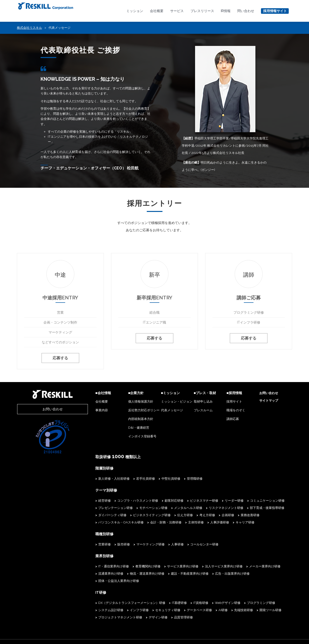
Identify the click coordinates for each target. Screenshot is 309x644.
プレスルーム (192, 411)
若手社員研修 (123, 479)
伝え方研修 (162, 516)
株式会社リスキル (29, 28)
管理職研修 (172, 479)
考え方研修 (184, 516)
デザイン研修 (85, 610)
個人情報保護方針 (122, 402)
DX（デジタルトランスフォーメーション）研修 (109, 595)
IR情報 (226, 11)
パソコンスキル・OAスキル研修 (266, 516)
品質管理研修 (110, 610)
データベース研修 (145, 603)
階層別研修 (81, 469)
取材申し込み (192, 402)
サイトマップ (265, 402)
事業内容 (79, 411)
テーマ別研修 (83, 491)
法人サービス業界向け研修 (201, 566)
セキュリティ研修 (113, 603)
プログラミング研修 (238, 595)
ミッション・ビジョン (161, 402)
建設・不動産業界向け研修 (167, 574)
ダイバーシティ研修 (89, 516)
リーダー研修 (211, 501)
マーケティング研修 (128, 545)
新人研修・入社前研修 (91, 479)
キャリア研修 (170, 523)
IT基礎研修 (156, 595)
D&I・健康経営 (120, 429)
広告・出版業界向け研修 (209, 574)
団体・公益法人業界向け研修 (254, 574)
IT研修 (77, 585)
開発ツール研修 (216, 603)
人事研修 (154, 545)
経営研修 (82, 501)
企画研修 (205, 516)
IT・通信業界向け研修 (91, 566)
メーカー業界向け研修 (242, 566)
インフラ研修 (85, 603)
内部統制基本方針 (122, 420)
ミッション (135, 11)
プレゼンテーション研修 (93, 508)
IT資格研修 (178, 595)
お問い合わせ (41, 410)
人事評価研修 (145, 523)
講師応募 (225, 420)
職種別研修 (81, 534)
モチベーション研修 (130, 508)
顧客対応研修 (151, 501)
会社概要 (157, 11)
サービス (177, 11)
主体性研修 (121, 523)
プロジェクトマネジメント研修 (255, 603)
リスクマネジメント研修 (203, 508)
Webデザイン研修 (205, 595)
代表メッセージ (157, 411)
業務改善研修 (227, 516)
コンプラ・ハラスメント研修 (115, 501)
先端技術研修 (189, 603)
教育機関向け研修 (125, 566)
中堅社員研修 (148, 479)
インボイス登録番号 (123, 437)
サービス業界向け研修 (160, 566)
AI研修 (169, 603)
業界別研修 (81, 556)
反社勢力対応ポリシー (125, 411)
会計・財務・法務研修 (91, 523)
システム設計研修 (271, 595)
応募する (60, 360)
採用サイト (227, 402)
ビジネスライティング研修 (129, 516)
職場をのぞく (228, 411)
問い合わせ (246, 11)
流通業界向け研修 (88, 574)
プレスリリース (202, 11)
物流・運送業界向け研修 (124, 574)
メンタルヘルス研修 (165, 508)
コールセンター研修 (181, 545)
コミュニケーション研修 (244, 501)
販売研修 (101, 545)
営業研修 (82, 545)
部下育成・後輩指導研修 (244, 508)
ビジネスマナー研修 (181, 501)
